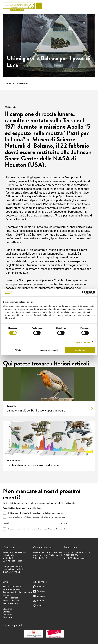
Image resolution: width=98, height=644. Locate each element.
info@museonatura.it (12, 566)
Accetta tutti (80, 350)
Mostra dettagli (83, 342)
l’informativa (26, 529)
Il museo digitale (10, 598)
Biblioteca (7, 617)
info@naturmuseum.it (76, 558)
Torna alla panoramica (19, 84)
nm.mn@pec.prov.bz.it (13, 569)
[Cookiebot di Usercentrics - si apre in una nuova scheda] (84, 293)
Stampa (7, 612)
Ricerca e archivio (11, 601)
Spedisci (64, 523)
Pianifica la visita (11, 603)
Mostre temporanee (12, 589)
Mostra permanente (12, 587)
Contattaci (8, 615)
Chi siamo (7, 609)
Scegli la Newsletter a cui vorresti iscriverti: (23, 508)
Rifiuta (18, 350)
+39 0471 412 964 (13, 572)
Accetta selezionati (49, 350)
